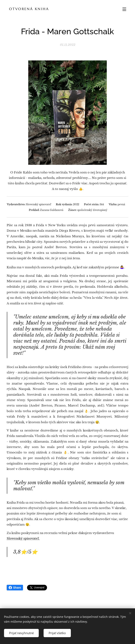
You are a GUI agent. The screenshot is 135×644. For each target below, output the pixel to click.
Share (15, 588)
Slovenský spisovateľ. (23, 538)
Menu (124, 9)
